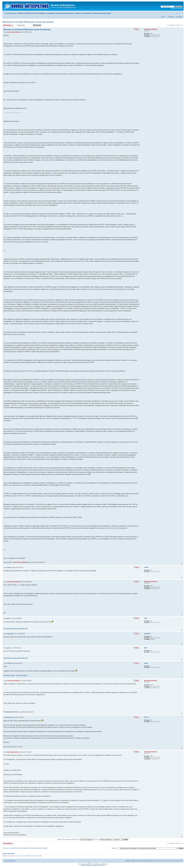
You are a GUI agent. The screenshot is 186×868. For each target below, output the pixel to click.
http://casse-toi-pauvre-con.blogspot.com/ (16, 628)
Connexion (179, 17)
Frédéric (9, 568)
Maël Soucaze (101, 865)
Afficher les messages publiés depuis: (76, 839)
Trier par (103, 839)
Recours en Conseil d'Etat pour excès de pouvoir (28, 22)
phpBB (88, 864)
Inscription (171, 17)
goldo (8, 618)
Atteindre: (114, 848)
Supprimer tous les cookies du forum (142, 861)
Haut (182, 564)
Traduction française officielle (88, 865)
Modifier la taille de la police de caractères (181, 13)
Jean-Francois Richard (13, 32)
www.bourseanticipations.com (67, 7)
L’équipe (128, 861)
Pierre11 (9, 717)
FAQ (164, 17)
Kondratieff (10, 634)
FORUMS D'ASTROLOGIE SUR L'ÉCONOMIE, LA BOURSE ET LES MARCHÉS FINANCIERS (46, 13)
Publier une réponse (8, 25)
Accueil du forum (11, 13)
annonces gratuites (22, 675)
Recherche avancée (177, 8)
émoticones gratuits (9, 675)
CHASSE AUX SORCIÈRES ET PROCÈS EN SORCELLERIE (93, 13)
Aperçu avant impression (177, 13)
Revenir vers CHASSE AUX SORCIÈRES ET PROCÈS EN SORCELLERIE (26, 848)
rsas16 (9, 663)
